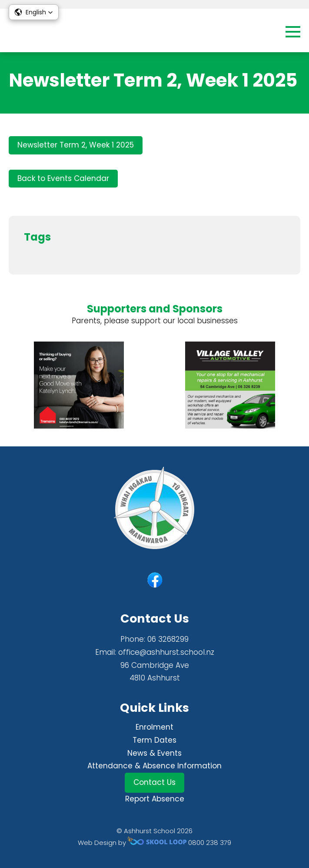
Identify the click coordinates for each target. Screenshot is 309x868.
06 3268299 (168, 639)
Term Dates (154, 740)
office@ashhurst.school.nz (166, 652)
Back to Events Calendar (63, 178)
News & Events (154, 753)
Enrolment (154, 727)
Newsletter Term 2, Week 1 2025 (76, 145)
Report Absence (155, 799)
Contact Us (154, 782)
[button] (34, 12)
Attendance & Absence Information (154, 766)
